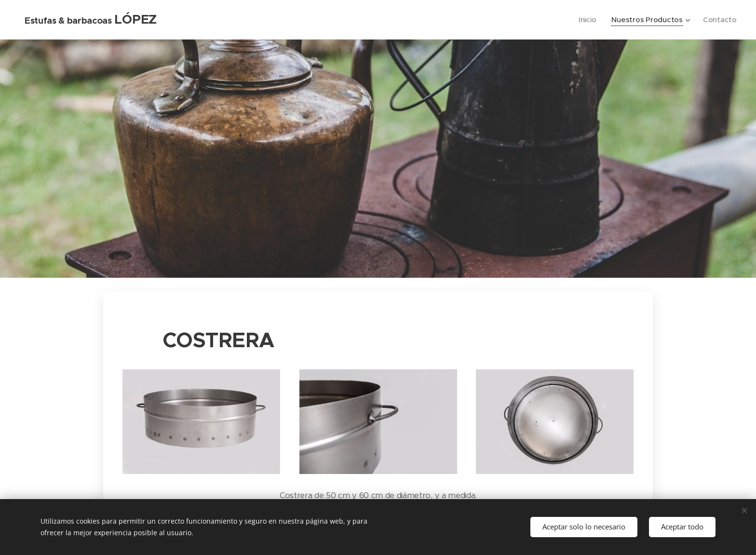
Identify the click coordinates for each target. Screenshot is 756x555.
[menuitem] (587, 20)
